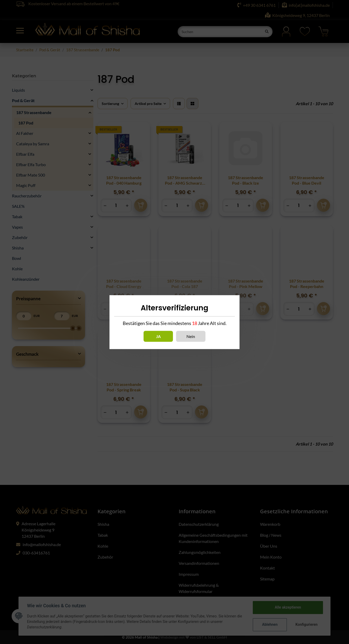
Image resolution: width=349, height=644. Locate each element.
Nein (191, 336)
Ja (158, 336)
